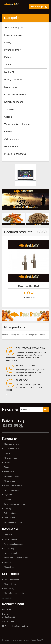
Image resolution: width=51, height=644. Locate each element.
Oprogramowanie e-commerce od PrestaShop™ (22, 640)
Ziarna (8, 65)
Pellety (8, 57)
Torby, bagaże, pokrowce (17, 124)
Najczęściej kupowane (14, 544)
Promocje (8, 535)
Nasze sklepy (10, 549)
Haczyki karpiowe (13, 35)
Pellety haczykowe (14, 80)
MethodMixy (10, 72)
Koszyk (39, 7)
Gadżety (9, 132)
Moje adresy (9, 589)
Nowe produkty (10, 539)
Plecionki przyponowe (15, 154)
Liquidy (8, 42)
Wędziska (9, 109)
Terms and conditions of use (16, 558)
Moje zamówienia (11, 579)
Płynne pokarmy (13, 50)
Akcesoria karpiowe (14, 28)
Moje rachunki (10, 584)
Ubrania (8, 117)
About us (8, 562)
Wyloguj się (7, 598)
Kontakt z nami (10, 553)
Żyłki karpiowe (12, 139)
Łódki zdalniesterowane (16, 95)
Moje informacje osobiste (15, 593)
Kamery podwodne (14, 102)
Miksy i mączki (12, 87)
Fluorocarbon (11, 146)
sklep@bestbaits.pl (20, 626)
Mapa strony (9, 567)
